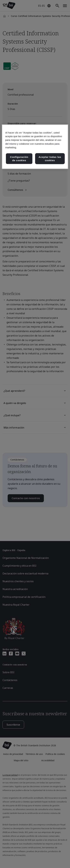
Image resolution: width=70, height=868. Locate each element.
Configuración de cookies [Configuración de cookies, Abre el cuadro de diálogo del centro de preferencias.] (19, 159)
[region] (35, 147)
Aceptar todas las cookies (50, 159)
